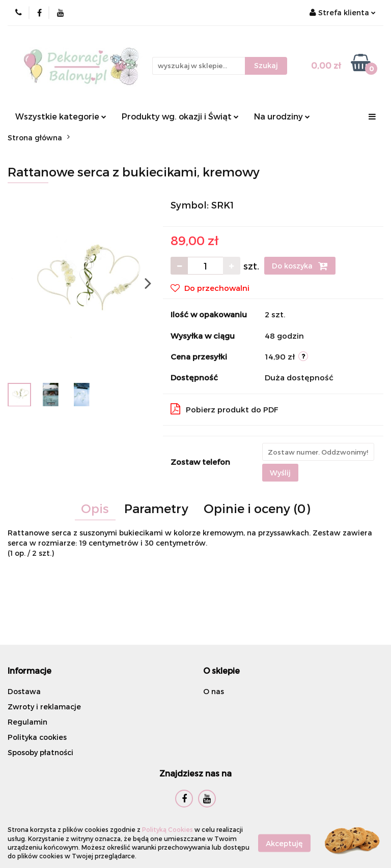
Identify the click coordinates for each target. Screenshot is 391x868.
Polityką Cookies (167, 829)
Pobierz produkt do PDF (225, 409)
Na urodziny (282, 116)
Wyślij (280, 473)
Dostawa (24, 691)
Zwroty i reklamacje (44, 707)
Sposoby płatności (40, 752)
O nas (214, 691)
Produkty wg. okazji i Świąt (180, 116)
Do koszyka (300, 266)
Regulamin (27, 722)
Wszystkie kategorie (61, 116)
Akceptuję (284, 843)
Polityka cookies (37, 737)
